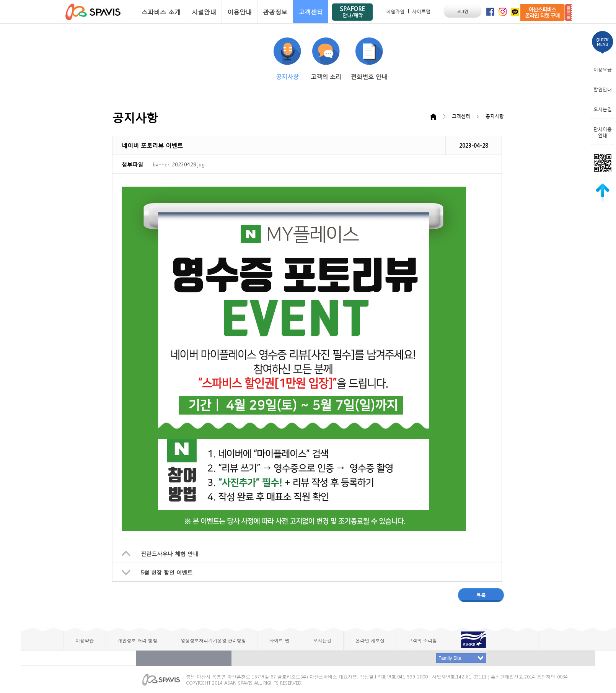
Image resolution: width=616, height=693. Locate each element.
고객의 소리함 (422, 640)
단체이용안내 (603, 132)
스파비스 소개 (161, 12)
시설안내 (204, 12)
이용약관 (85, 640)
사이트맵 (421, 11)
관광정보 (275, 12)
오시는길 (603, 109)
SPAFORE (352, 11)
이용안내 (240, 12)
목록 (481, 595)
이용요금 (603, 69)
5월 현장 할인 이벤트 (167, 572)
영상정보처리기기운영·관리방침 (213, 640)
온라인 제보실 (370, 640)
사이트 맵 (279, 640)
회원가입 (395, 11)
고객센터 (311, 12)
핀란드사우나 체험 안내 (169, 553)
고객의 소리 (326, 59)
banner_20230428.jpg (179, 164)
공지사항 (287, 59)
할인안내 (603, 89)
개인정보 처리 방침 (137, 640)
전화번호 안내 (369, 59)
